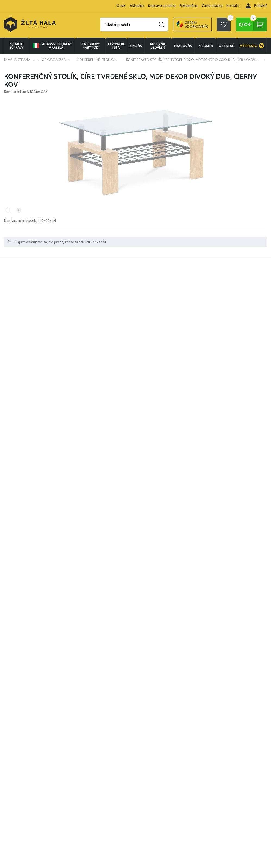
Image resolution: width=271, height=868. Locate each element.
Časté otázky (212, 5)
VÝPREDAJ (252, 46)
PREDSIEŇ (205, 46)
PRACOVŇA (183, 46)
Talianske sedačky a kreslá (52, 46)
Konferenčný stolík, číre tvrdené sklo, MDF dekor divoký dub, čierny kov (191, 60)
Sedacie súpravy (17, 46)
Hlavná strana (17, 60)
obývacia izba (116, 46)
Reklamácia (189, 5)
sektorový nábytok (90, 46)
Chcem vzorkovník (192, 24)
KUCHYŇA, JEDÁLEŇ (158, 46)
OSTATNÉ (226, 46)
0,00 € (253, 24)
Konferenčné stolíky (96, 60)
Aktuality (137, 5)
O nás (121, 5)
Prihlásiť (256, 6)
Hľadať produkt (118, 25)
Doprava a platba (162, 5)
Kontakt (233, 5)
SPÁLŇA (136, 46)
